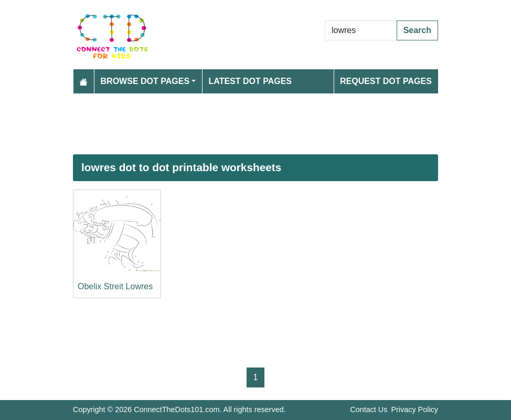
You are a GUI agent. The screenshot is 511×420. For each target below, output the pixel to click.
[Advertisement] (256, 124)
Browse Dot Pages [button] (145, 81)
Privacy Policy (414, 409)
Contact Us (369, 409)
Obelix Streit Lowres (115, 286)
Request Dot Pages (386, 81)
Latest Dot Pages (251, 81)
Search (417, 30)
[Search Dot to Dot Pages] (361, 30)
